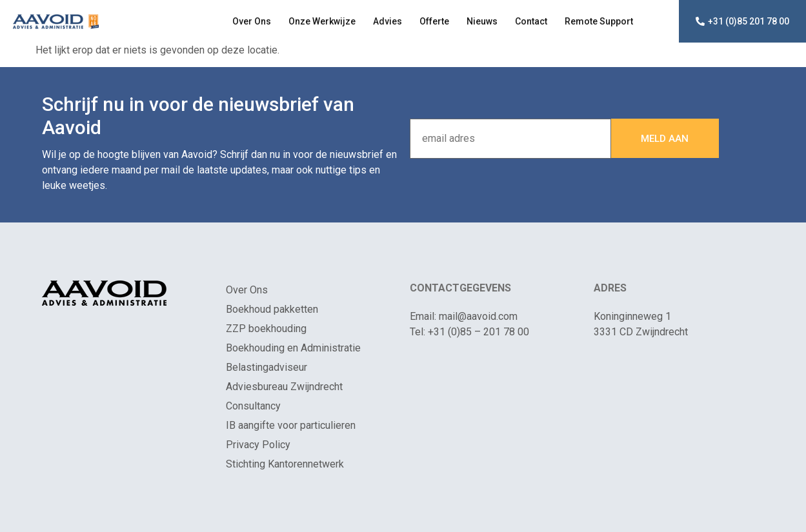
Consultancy (253, 406)
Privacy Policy (258, 445)
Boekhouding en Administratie (293, 348)
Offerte (434, 21)
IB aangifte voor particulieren (291, 425)
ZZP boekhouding (266, 329)
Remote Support (599, 21)
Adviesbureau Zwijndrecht (284, 387)
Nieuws (482, 21)
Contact (531, 21)
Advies (388, 21)
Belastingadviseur (267, 367)
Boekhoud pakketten (272, 309)
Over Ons (252, 21)
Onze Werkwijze (322, 21)
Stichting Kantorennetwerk (285, 464)
